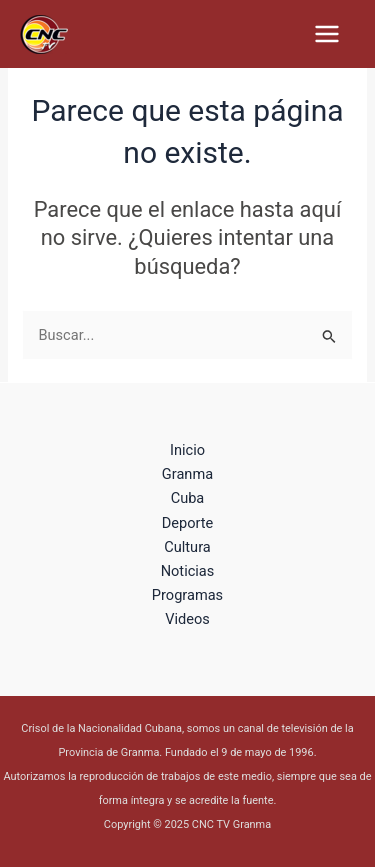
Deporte (188, 523)
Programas (187, 595)
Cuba (188, 498)
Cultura (187, 547)
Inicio (187, 450)
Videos (187, 619)
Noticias (188, 571)
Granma (187, 474)
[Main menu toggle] (327, 34)
